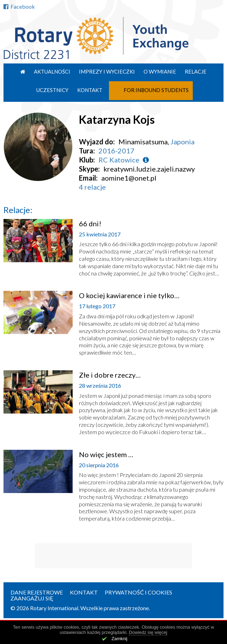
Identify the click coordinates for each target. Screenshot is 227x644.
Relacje (196, 71)
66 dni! (90, 223)
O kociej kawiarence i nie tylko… (129, 295)
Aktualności (52, 71)
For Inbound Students (156, 90)
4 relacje (92, 187)
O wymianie (160, 71)
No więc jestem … (106, 454)
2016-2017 (116, 151)
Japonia (182, 142)
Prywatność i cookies (138, 592)
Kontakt (90, 90)
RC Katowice (119, 160)
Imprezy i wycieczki (107, 71)
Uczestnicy (52, 90)
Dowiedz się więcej (148, 632)
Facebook (19, 6)
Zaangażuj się (32, 598)
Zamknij (119, 639)
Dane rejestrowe (37, 592)
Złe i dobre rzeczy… (110, 375)
